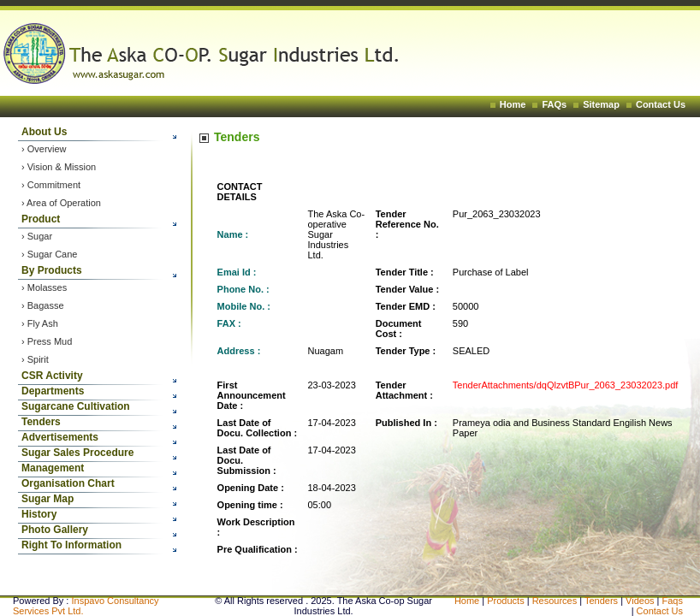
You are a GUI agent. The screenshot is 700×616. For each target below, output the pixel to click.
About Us (44, 132)
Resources (555, 601)
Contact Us (661, 104)
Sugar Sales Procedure (77, 453)
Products (505, 601)
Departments (53, 391)
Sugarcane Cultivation (76, 406)
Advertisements (60, 437)
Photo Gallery (55, 530)
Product (41, 219)
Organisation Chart (68, 483)
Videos (641, 601)
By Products (52, 270)
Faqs (673, 601)
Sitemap (601, 104)
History (39, 514)
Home (513, 104)
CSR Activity (52, 376)
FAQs (554, 104)
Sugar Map (47, 499)
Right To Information (71, 545)
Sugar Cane (53, 254)
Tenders (41, 422)
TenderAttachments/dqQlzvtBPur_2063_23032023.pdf (566, 385)
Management (53, 468)
